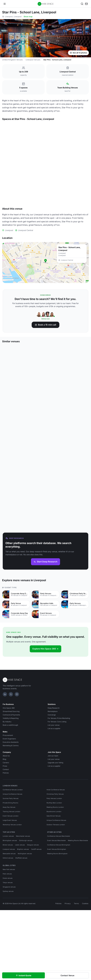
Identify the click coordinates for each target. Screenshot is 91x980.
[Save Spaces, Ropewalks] (41, 440)
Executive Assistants (11, 789)
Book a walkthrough (10, 772)
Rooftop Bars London (54, 850)
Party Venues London (54, 846)
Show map (28, 17)
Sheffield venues (21, 905)
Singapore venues (9, 934)
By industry (7, 769)
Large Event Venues (10, 867)
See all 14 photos (78, 53)
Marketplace (53, 758)
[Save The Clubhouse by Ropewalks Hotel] (41, 532)
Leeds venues (20, 892)
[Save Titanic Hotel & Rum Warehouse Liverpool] (85, 532)
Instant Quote (24, 975)
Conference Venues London (13, 837)
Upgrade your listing (55, 810)
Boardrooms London (54, 859)
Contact (6, 817)
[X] (11, 741)
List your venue (54, 772)
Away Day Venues (9, 854)
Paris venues (7, 921)
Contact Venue (67, 975)
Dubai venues (8, 925)
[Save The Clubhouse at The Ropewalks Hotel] (85, 486)
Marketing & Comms (11, 793)
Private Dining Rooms (10, 850)
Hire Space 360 (9, 755)
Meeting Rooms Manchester (78, 888)
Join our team (53, 803)
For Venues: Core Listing (57, 769)
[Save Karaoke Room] (40, 170)
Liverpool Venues (33, 60)
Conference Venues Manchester (59, 883)
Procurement (8, 782)
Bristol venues (8, 892)
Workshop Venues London (12, 872)
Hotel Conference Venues (56, 837)
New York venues (9, 917)
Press (5, 813)
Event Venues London (11, 863)
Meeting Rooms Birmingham (57, 901)
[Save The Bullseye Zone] (85, 170)
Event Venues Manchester (56, 888)
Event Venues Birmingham (57, 896)
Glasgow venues (33, 892)
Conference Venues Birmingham (59, 892)
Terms (76, 951)
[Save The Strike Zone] (40, 211)
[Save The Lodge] (85, 128)
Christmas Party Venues (55, 841)
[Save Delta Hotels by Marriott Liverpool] (85, 394)
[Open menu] (5, 4)
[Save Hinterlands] (41, 394)
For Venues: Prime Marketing (59, 765)
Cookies (85, 951)
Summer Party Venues (11, 846)
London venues (8, 883)
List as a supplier (54, 776)
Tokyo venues (8, 930)
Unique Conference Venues (12, 841)
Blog (4, 806)
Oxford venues (8, 905)
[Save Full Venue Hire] (40, 128)
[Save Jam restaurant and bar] (85, 440)
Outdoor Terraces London (56, 872)
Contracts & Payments (11, 762)
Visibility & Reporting (11, 765)
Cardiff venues (36, 896)
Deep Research (54, 755)
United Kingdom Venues (12, 60)
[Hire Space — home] (46, 4)
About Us (6, 803)
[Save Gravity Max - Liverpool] (41, 486)
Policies (6, 820)
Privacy (68, 951)
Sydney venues (8, 938)
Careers (6, 810)
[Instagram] (17, 741)
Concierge (52, 762)
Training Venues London (11, 859)
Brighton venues (23, 896)
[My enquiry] (86, 4)
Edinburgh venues (26, 888)
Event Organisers (9, 786)
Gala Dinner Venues (54, 863)
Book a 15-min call (45, 369)
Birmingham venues (10, 888)
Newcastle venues (9, 901)
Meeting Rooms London (55, 854)
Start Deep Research (45, 609)
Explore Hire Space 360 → (45, 696)
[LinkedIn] (5, 741)
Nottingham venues (25, 901)
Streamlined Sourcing (11, 758)
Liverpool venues (9, 896)
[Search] (82, 4)
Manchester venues (23, 883)
